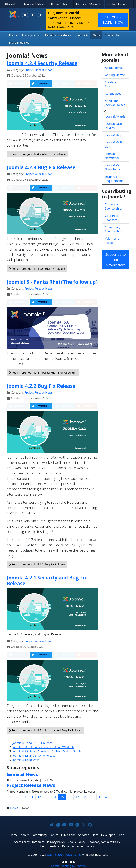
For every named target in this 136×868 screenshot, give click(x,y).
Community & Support (88, 4)
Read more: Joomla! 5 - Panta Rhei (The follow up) (43, 373)
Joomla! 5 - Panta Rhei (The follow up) (52, 282)
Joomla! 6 (82, 35)
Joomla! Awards (115, 116)
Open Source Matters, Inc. (64, 855)
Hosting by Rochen (68, 866)
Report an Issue (72, 846)
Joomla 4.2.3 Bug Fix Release (41, 167)
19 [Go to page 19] (93, 797)
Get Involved (113, 94)
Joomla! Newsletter (112, 156)
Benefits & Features (58, 35)
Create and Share (112, 84)
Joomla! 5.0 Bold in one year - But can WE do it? (43, 747)
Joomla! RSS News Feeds (113, 167)
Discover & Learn (61, 4)
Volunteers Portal (112, 241)
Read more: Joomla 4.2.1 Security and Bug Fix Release (46, 730)
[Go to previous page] (17, 797)
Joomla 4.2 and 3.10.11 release (32, 743)
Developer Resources (118, 4)
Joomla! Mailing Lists (115, 144)
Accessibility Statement (29, 842)
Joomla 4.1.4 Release (26, 760)
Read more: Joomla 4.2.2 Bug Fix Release (37, 564)
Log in (90, 846)
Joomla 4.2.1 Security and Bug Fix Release (47, 581)
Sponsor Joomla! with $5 (104, 842)
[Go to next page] (100, 797)
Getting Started (115, 75)
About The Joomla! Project (115, 103)
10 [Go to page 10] (24, 797)
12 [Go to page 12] (39, 797)
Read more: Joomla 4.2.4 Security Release (37, 154)
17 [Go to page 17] (77, 797)
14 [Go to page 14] (54, 797)
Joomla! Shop (113, 135)
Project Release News (38, 70)
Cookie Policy (77, 842)
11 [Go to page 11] (32, 797)
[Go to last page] (106, 797)
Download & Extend (34, 4)
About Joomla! (31, 35)
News (96, 35)
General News (22, 774)
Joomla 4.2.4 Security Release (42, 63)
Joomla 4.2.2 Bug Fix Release (41, 386)
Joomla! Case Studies (113, 126)
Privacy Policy (56, 842)
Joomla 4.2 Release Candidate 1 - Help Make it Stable (47, 751)
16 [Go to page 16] (70, 797)
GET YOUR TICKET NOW (113, 20)
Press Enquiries (19, 43)
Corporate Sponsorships (114, 206)
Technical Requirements (114, 179)
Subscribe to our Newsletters (116, 260)
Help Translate (50, 846)
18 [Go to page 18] (85, 797)
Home (13, 35)
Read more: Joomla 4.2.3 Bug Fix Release (37, 269)
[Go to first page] (10, 797)
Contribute (112, 35)
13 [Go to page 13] (47, 797)
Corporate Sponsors (112, 218)
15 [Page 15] (62, 797)
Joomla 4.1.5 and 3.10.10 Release (34, 756)
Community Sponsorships (114, 229)
